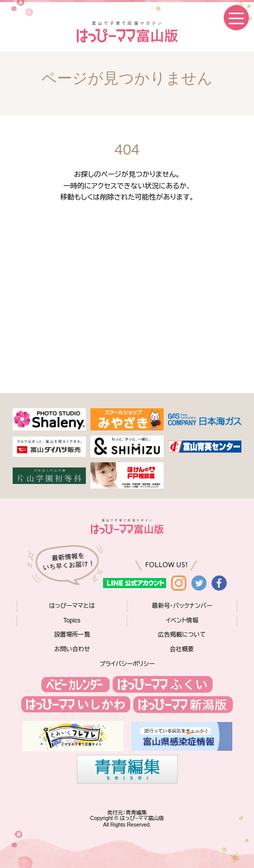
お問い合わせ (72, 649)
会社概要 (182, 649)
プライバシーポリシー (127, 664)
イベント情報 (182, 620)
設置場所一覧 (72, 635)
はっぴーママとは (72, 606)
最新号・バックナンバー (182, 606)
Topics (72, 620)
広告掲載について (182, 635)
